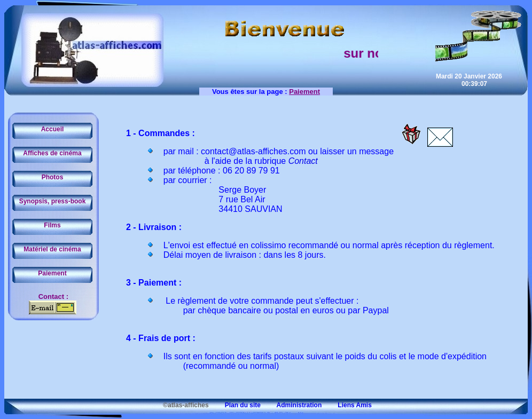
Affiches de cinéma (52, 153)
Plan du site (236, 405)
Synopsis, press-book (53, 201)
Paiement (52, 273)
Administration (292, 405)
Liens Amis (348, 405)
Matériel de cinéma (52, 249)
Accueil (53, 129)
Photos (53, 177)
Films (52, 225)
